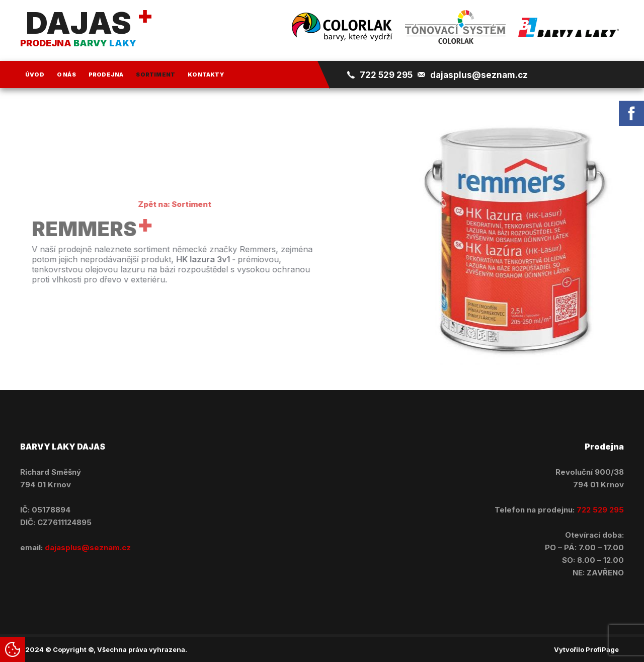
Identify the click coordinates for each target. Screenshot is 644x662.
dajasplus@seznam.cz (479, 75)
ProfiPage (602, 649)
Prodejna (106, 75)
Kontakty (206, 75)
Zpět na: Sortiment (169, 204)
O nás (66, 75)
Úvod (35, 75)
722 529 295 (386, 75)
